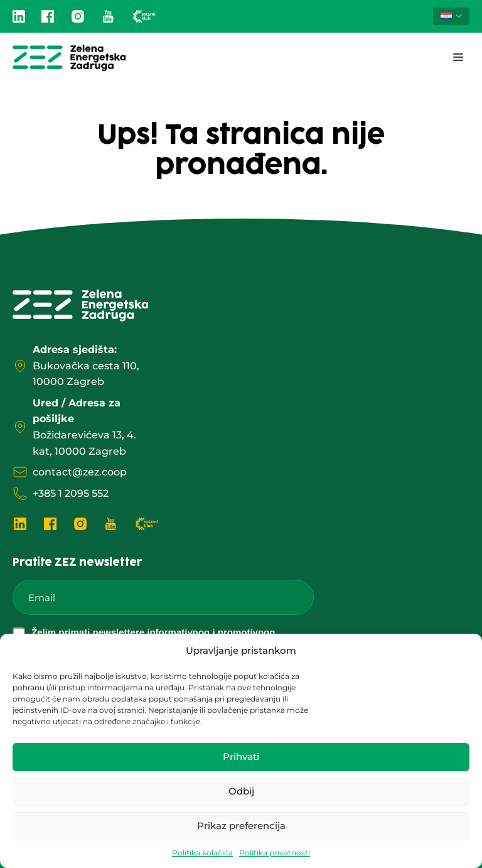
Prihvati (241, 757)
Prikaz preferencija (241, 826)
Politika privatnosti (275, 853)
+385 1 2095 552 (71, 493)
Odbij (241, 791)
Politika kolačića (202, 853)
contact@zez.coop (80, 472)
